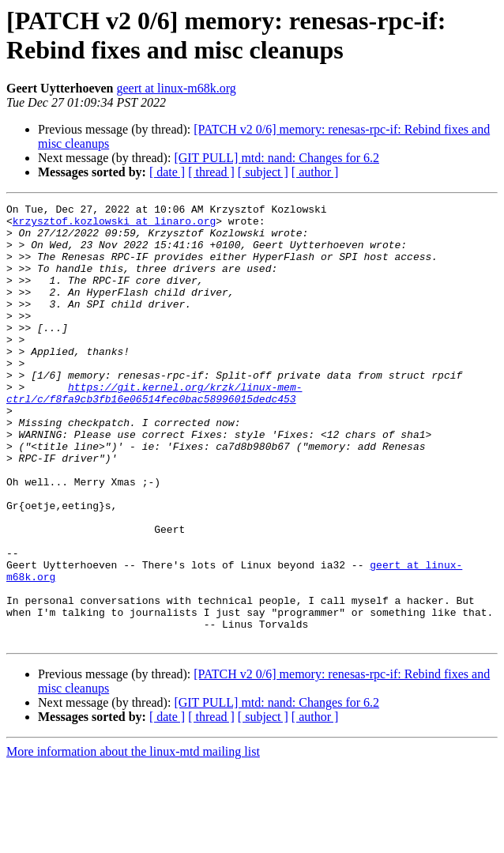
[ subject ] (263, 172)
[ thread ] (211, 172)
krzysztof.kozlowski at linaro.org (114, 225)
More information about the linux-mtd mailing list (133, 839)
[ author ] (315, 172)
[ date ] (167, 172)
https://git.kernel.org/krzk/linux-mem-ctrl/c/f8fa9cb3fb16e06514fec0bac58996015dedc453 (154, 432)
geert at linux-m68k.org (177, 88)
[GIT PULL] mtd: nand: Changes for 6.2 (276, 158)
